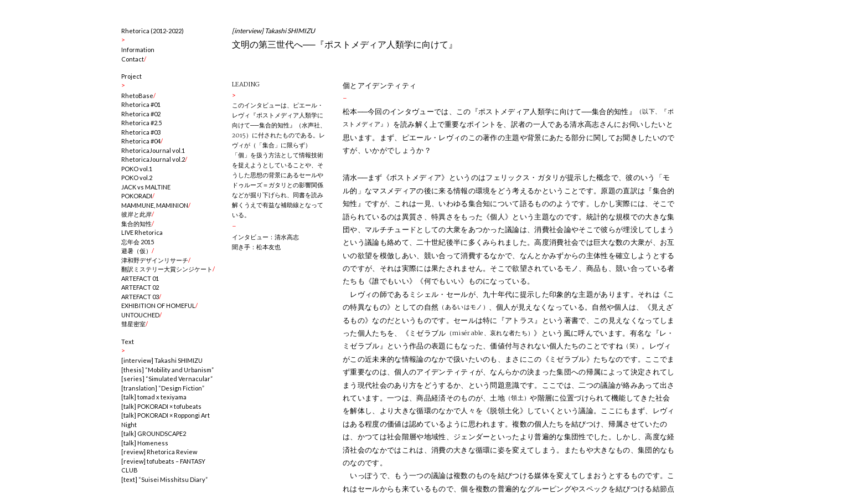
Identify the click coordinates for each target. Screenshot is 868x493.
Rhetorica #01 (141, 104)
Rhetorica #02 (141, 114)
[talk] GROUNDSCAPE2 (154, 433)
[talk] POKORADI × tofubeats (161, 406)
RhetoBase (137, 96)
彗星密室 (133, 324)
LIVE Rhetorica (142, 232)
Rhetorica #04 (141, 141)
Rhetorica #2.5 (141, 123)
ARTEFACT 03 (140, 297)
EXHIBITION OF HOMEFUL (158, 305)
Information (138, 50)
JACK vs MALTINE (146, 187)
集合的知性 (136, 224)
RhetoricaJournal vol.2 (153, 159)
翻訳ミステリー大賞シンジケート (167, 269)
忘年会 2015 (138, 242)
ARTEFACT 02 (140, 287)
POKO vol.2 (137, 178)
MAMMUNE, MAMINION (155, 205)
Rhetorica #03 (141, 132)
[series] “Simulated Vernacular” (167, 379)
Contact (133, 59)
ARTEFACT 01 (140, 278)
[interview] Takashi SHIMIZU (162, 360)
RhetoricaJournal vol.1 (153, 150)
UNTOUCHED (140, 315)
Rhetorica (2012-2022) (153, 31)
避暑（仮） (136, 251)
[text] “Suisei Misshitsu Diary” (164, 479)
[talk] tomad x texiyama (154, 397)
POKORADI (137, 196)
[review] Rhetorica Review (159, 452)
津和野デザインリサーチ (155, 260)
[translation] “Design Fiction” (163, 388)
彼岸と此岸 (136, 214)
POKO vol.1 (137, 169)
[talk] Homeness (145, 443)
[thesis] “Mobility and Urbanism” (167, 370)
